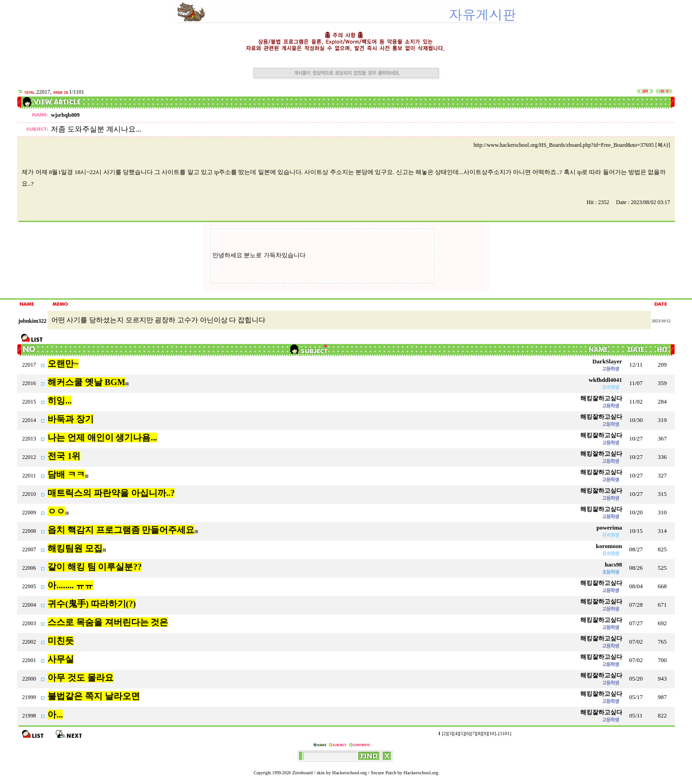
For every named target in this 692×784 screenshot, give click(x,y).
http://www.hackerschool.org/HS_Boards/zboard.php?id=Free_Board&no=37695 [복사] (572, 145)
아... (55, 715)
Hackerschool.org (349, 773)
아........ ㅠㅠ (70, 585)
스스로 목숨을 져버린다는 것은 (108, 622)
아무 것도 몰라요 (80, 678)
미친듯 (61, 641)
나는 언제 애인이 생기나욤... (102, 437)
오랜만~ (63, 364)
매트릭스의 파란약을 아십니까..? (111, 493)
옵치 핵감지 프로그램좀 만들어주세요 (121, 530)
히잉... (60, 401)
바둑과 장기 (71, 419)
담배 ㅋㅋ (66, 474)
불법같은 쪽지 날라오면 (93, 696)
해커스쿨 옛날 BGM (86, 382)
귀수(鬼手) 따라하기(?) (92, 604)
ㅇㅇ (56, 511)
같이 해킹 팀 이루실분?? (95, 567)
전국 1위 (64, 456)
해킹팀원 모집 (75, 548)
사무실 (61, 659)
